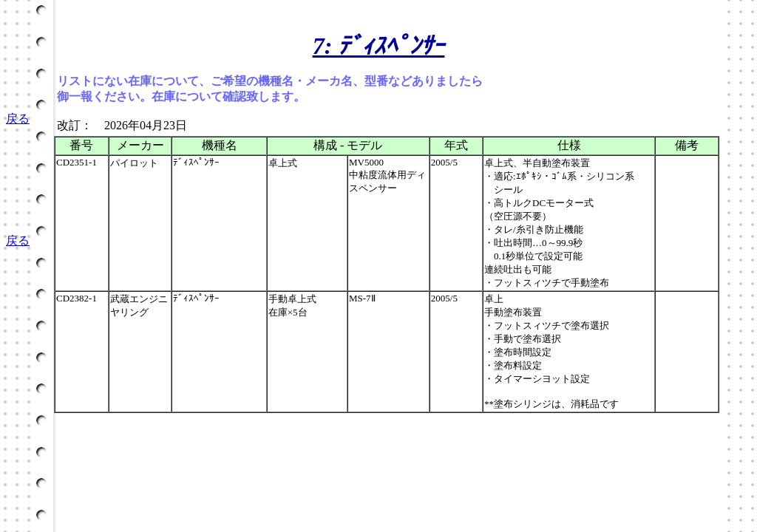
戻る (18, 119)
